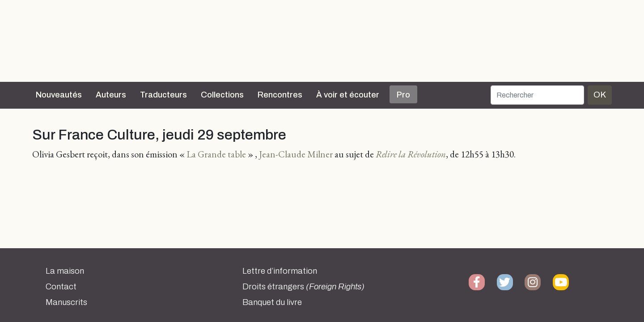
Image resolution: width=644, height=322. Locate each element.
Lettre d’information (280, 271)
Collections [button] (222, 95)
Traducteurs (163, 95)
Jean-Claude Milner (296, 154)
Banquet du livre (272, 302)
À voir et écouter (348, 95)
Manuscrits (66, 302)
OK (600, 95)
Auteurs (111, 95)
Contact (61, 287)
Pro (403, 95)
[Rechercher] (537, 95)
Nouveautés (59, 95)
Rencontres (280, 95)
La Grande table (216, 154)
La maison (65, 271)
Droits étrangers (303, 287)
